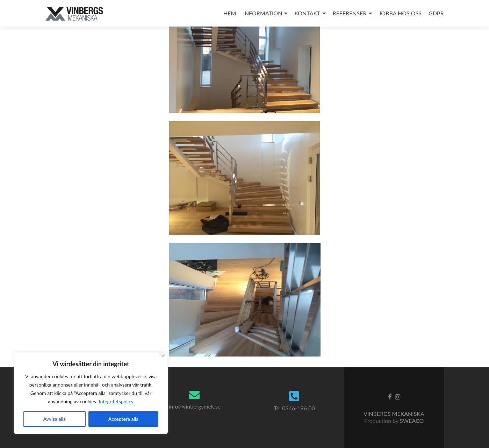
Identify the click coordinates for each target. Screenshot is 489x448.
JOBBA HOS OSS (400, 13)
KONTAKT (307, 13)
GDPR (436, 13)
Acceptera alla (123, 419)
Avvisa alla (55, 419)
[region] (91, 393)
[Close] (163, 356)
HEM (230, 13)
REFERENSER (350, 13)
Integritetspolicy (116, 401)
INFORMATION (263, 13)
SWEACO (412, 421)
